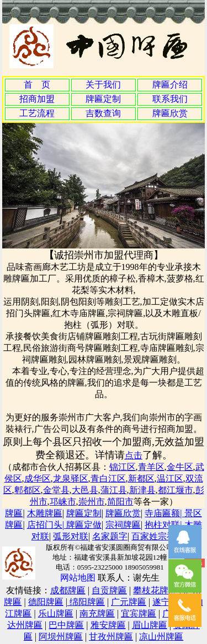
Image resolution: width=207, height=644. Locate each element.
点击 (134, 455)
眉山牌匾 (150, 625)
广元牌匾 (129, 602)
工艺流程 (37, 113)
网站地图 (78, 578)
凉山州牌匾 (161, 637)
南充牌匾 (97, 613)
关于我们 (103, 85)
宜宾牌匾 (139, 613)
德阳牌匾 (46, 602)
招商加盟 (37, 99)
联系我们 (170, 99)
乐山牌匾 (56, 613)
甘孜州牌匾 (111, 637)
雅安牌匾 (108, 625)
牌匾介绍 (170, 85)
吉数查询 (103, 113)
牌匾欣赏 (170, 113)
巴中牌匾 (66, 625)
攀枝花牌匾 (155, 590)
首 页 (37, 85)
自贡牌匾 (109, 590)
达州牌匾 (25, 625)
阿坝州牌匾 (61, 637)
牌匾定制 (103, 99)
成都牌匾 (68, 590)
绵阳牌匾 (86, 602)
